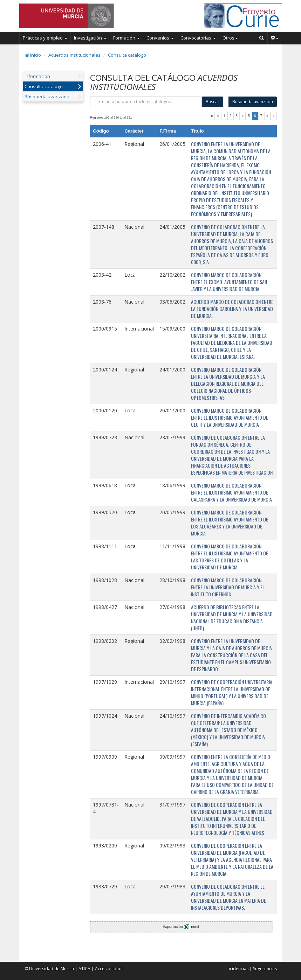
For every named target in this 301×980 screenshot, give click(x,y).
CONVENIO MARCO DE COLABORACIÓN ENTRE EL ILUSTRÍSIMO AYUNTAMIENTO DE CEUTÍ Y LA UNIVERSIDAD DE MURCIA (230, 417)
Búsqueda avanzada (47, 97)
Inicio (33, 55)
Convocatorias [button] (198, 38)
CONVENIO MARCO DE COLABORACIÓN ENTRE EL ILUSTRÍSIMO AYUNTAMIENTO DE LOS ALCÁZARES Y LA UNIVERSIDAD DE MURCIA (230, 523)
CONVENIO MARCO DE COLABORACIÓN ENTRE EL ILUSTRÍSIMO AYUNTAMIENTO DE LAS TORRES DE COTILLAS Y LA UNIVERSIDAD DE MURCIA (230, 557)
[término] (146, 102)
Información (37, 76)
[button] (275, 38)
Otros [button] (230, 38)
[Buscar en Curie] (262, 38)
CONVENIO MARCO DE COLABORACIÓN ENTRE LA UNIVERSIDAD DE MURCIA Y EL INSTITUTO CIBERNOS (228, 587)
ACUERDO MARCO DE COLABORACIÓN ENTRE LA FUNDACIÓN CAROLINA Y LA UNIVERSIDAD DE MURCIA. (232, 309)
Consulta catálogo (127, 55)
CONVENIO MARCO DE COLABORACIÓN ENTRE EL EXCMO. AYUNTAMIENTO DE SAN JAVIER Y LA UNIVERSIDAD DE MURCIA (229, 282)
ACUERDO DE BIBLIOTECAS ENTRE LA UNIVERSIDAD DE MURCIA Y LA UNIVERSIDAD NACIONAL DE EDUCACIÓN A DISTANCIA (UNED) (232, 617)
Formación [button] (126, 38)
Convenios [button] (160, 38)
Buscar (213, 102)
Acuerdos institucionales (74, 55)
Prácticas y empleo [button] (45, 38)
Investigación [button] (90, 38)
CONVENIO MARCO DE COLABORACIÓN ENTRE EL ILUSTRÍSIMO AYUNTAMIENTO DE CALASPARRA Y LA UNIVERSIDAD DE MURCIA (231, 492)
